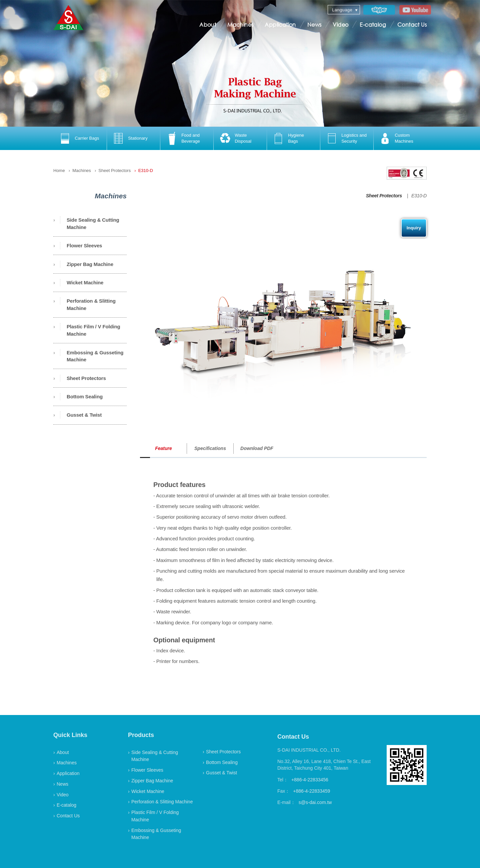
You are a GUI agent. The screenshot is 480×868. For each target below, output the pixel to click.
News (314, 25)
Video (340, 25)
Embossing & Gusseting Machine (95, 356)
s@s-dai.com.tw (315, 802)
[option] (80, 138)
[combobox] (344, 10)
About (208, 25)
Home (59, 170)
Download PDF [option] (257, 448)
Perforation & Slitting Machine (91, 304)
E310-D (146, 170)
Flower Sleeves (84, 245)
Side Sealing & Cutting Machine (93, 223)
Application (280, 25)
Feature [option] (163, 448)
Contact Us (412, 25)
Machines (240, 25)
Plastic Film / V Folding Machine (93, 330)
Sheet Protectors (114, 170)
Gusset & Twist (84, 415)
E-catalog (373, 25)
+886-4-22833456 (310, 780)
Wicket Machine (85, 282)
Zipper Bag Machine (90, 264)
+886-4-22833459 (311, 791)
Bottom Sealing (85, 396)
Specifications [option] (210, 448)
